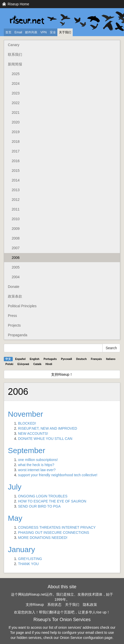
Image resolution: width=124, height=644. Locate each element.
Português (50, 359)
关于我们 (65, 32)
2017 (16, 151)
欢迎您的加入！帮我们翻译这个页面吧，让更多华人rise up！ (62, 612)
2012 (16, 200)
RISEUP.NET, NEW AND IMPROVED (48, 428)
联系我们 (15, 54)
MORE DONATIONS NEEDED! (43, 538)
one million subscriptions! (38, 460)
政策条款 (15, 296)
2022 (16, 103)
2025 (16, 74)
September (27, 450)
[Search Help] (53, 348)
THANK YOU (28, 564)
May (15, 518)
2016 (16, 161)
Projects (14, 325)
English (35, 359)
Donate (14, 287)
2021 (16, 113)
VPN (44, 32)
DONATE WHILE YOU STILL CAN (45, 439)
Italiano (111, 359)
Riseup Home (18, 4)
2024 (16, 83)
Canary (14, 45)
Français (96, 359)
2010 (16, 219)
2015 (16, 171)
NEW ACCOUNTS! (33, 433)
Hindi (49, 364)
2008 (16, 238)
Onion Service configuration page (86, 638)
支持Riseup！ (62, 374)
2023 (16, 93)
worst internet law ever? (37, 470)
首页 (8, 32)
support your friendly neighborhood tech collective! (58, 475)
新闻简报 (15, 64)
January (21, 549)
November (25, 414)
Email (18, 32)
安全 (53, 32)
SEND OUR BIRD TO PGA (39, 506)
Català (37, 364)
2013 (16, 190)
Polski (9, 364)
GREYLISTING (30, 559)
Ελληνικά (23, 364)
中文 (8, 359)
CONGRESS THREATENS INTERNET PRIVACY (57, 527)
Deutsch (81, 359)
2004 (16, 277)
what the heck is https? (36, 465)
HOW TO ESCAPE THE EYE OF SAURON (52, 501)
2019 (16, 132)
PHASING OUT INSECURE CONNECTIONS (54, 533)
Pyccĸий (66, 359)
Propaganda (18, 335)
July (15, 487)
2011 (16, 209)
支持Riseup (35, 605)
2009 (16, 229)
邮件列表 (31, 32)
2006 (16, 258)
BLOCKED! (27, 423)
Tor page (17, 633)
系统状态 (54, 605)
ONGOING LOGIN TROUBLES (43, 496)
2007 (16, 248)
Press (12, 316)
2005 (16, 267)
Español (20, 359)
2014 (16, 180)
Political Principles (22, 306)
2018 (16, 142)
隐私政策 (90, 605)
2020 (16, 122)
